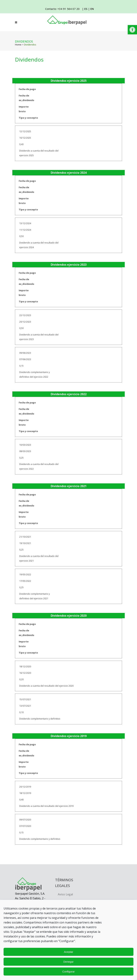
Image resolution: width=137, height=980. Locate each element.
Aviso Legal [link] (65, 894)
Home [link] (18, 45)
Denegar (68, 962)
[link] (132, 30)
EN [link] (92, 9)
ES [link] (86, 9)
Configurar (68, 972)
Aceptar (68, 952)
